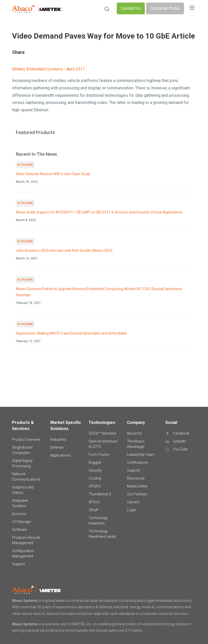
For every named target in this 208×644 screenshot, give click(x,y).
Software (19, 530)
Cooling (95, 478)
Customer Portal (165, 8)
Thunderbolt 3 (100, 494)
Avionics (19, 514)
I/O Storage (21, 522)
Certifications (138, 462)
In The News (25, 165)
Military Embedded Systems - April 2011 (48, 69)
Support (19, 564)
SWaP (94, 510)
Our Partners (137, 494)
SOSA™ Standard (102, 433)
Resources (136, 478)
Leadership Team (141, 455)
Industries (58, 439)
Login (131, 510)
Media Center (137, 486)
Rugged (95, 462)
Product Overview (26, 439)
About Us (134, 433)
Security (95, 470)
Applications (60, 455)
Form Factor (99, 455)
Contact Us (131, 8)
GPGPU (95, 486)
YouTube (180, 449)
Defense (57, 447)
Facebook (181, 433)
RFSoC (94, 502)
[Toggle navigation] (192, 8)
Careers (133, 502)
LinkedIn (180, 441)
